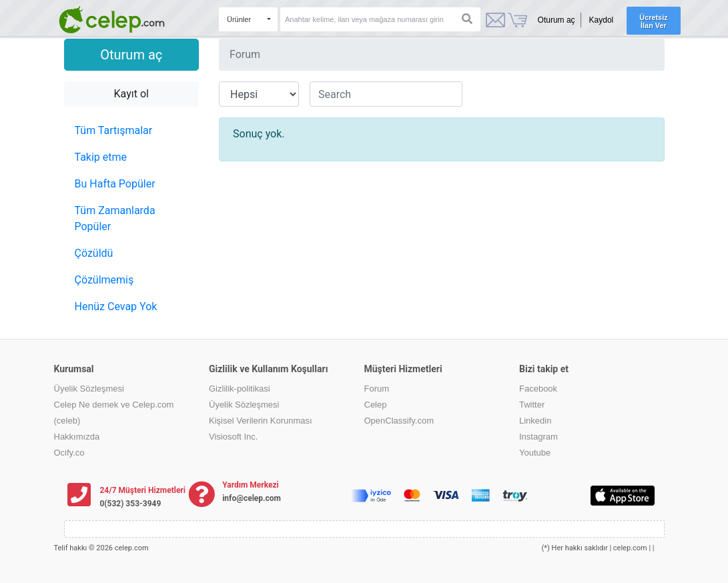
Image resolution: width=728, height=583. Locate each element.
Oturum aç (557, 20)
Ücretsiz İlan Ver (653, 21)
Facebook (538, 389)
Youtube (535, 453)
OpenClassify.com (399, 421)
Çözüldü (94, 253)
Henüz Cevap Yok (116, 307)
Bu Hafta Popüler (115, 184)
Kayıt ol (131, 94)
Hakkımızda (77, 437)
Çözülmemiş (104, 280)
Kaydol (602, 20)
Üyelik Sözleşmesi (89, 389)
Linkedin (535, 421)
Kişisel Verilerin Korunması (261, 421)
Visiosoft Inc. (233, 437)
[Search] (380, 19)
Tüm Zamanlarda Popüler (115, 218)
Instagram (538, 437)
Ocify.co (69, 453)
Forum (377, 389)
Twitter (532, 405)
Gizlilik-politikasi (240, 389)
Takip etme (101, 157)
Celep (376, 405)
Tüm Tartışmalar (114, 130)
